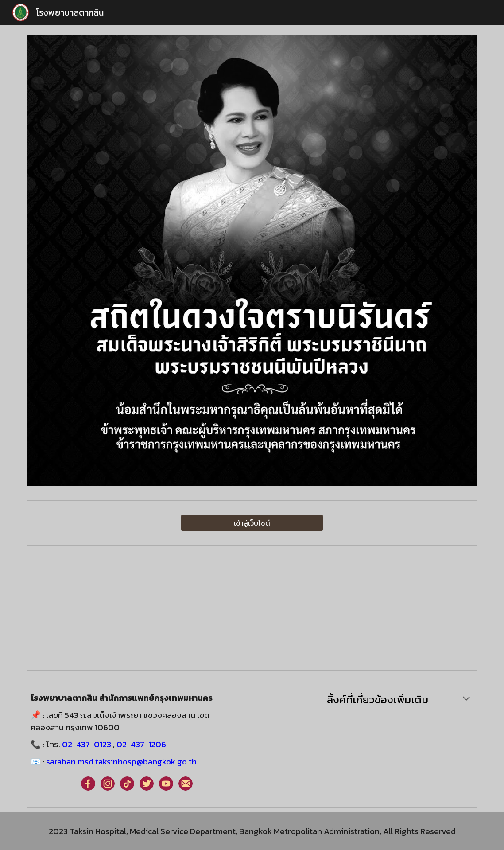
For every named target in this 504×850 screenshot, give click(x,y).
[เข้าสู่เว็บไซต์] (252, 523)
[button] (466, 699)
